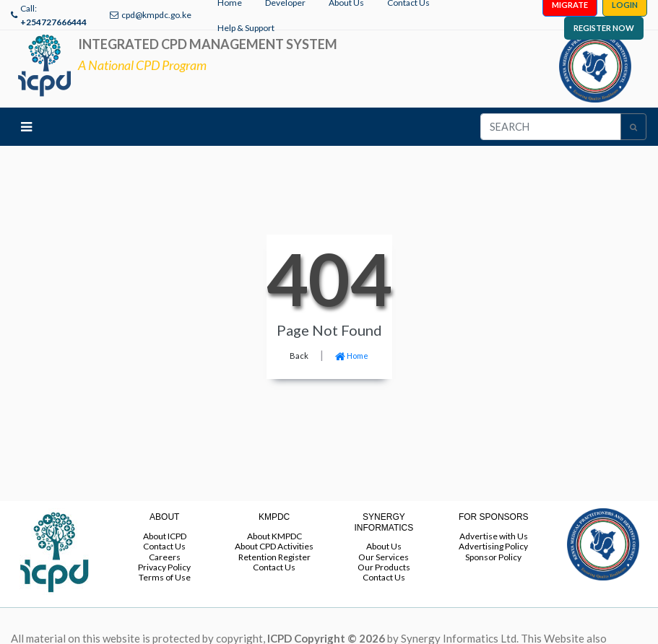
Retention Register (274, 557)
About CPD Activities (274, 546)
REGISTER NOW (604, 28)
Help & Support (246, 28)
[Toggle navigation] (26, 127)
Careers (165, 557)
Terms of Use (165, 577)
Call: (53, 15)
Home (352, 356)
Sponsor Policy (493, 557)
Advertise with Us (494, 536)
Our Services (384, 557)
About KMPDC (274, 536)
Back (299, 356)
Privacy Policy (164, 567)
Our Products (384, 567)
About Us (384, 546)
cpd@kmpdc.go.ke (156, 15)
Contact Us (164, 546)
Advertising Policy (493, 546)
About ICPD (165, 536)
